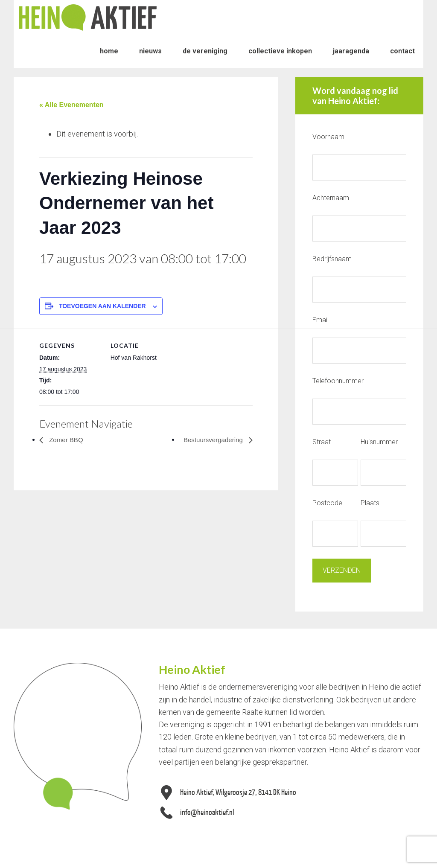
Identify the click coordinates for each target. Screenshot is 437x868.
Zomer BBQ (66, 440)
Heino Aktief (88, 17)
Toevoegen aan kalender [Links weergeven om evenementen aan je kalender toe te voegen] (102, 306)
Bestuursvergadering (212, 440)
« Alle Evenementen (71, 105)
